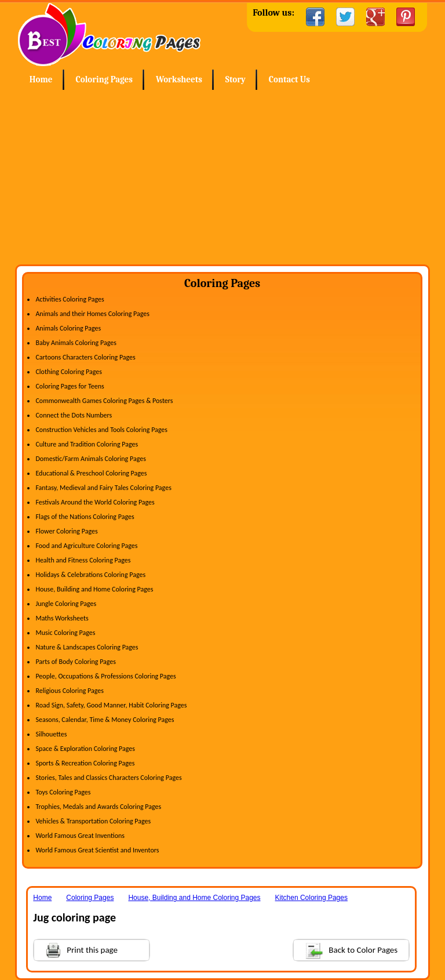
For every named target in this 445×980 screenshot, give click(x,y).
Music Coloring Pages (65, 633)
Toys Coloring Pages (63, 792)
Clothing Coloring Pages (69, 372)
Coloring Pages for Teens (70, 386)
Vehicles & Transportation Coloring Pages (93, 821)
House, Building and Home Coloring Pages (94, 589)
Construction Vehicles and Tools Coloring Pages (101, 430)
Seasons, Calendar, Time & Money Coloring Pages (105, 720)
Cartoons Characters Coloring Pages (85, 357)
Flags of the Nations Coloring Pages (85, 517)
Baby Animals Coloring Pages (76, 343)
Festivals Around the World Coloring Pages (95, 502)
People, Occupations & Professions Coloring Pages (105, 676)
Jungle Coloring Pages (66, 604)
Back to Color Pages (346, 950)
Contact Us (289, 79)
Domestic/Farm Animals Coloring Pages (90, 459)
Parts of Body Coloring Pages (76, 662)
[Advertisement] (222, 177)
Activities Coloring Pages (70, 299)
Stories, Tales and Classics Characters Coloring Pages (108, 778)
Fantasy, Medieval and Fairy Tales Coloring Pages (103, 488)
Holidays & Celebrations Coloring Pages (90, 575)
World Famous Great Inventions (80, 836)
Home (109, 35)
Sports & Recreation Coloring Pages (85, 763)
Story (236, 79)
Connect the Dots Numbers (74, 415)
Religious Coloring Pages (70, 691)
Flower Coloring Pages (66, 531)
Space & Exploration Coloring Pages (85, 749)
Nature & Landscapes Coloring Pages (87, 647)
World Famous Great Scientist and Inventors (97, 850)
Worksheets (179, 79)
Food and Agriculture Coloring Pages (86, 546)
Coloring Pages (104, 79)
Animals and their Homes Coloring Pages (92, 314)
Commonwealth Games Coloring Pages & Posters (104, 401)
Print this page (76, 949)
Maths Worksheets (62, 618)
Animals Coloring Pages (68, 328)
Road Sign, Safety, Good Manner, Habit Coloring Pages (111, 705)
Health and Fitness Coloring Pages (83, 560)
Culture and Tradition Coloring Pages (87, 444)
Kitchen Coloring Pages (311, 898)
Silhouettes (51, 734)
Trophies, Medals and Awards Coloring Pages (98, 807)
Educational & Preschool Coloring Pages (91, 473)
